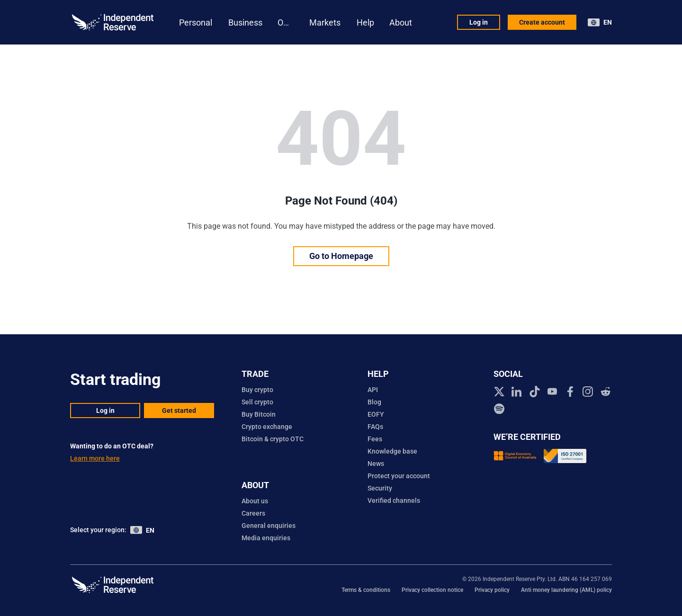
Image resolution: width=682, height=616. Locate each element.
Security (380, 488)
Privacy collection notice (432, 590)
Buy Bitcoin (259, 414)
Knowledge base (392, 451)
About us (255, 501)
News (376, 464)
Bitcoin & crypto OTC (273, 439)
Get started (179, 411)
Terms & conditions (366, 590)
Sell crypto (257, 402)
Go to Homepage (341, 256)
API (373, 390)
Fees (375, 439)
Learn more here (95, 458)
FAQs (375, 427)
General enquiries (269, 526)
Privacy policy (492, 590)
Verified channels (394, 500)
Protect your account (399, 476)
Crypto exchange (267, 427)
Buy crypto (257, 390)
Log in (479, 22)
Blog (374, 402)
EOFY (376, 414)
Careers (253, 513)
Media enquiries (266, 538)
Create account (542, 22)
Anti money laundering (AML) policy (566, 590)
